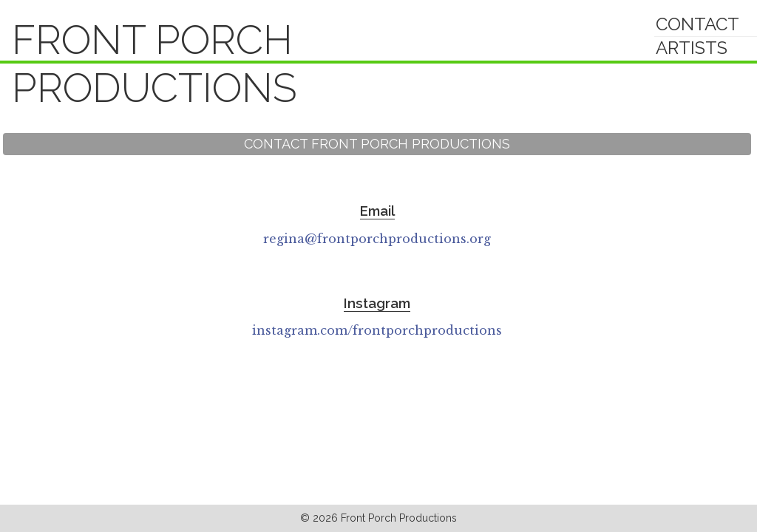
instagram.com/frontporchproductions (377, 330)
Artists (692, 48)
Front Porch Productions (155, 64)
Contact (697, 24)
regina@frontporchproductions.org (377, 239)
